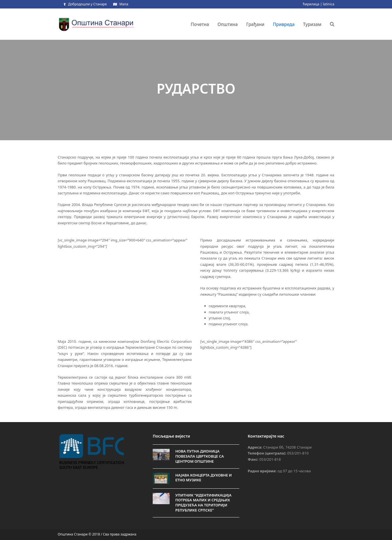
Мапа (124, 4)
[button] (332, 24)
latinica (329, 4)
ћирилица (311, 4)
